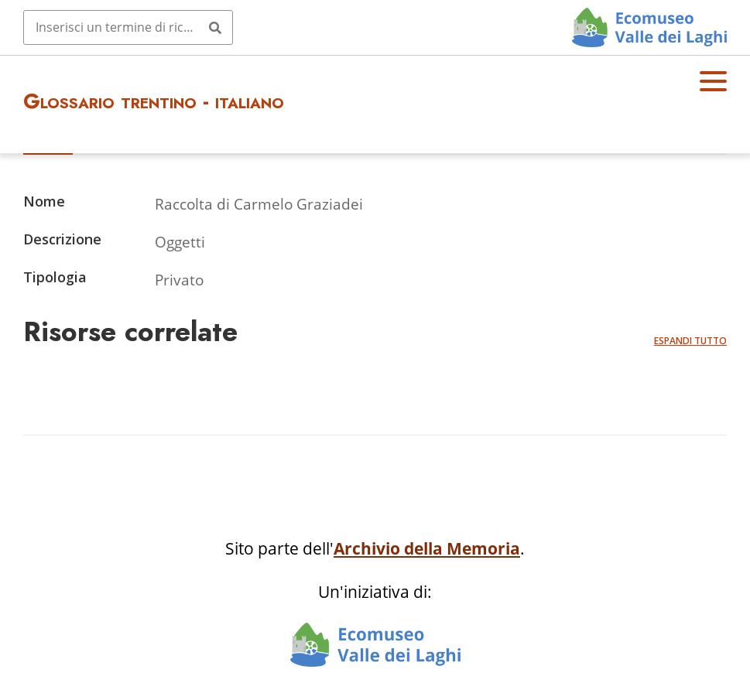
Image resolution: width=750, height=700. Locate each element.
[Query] (128, 27)
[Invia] (215, 27)
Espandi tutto (690, 341)
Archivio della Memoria (427, 548)
